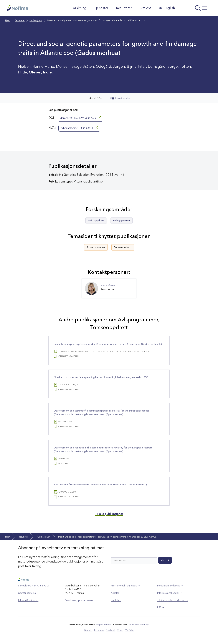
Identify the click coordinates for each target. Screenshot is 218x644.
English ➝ (116, 600)
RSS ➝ (161, 608)
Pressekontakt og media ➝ (125, 586)
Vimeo (120, 630)
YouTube (130, 630)
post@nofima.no (27, 593)
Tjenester (101, 8)
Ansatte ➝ (116, 593)
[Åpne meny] (195, 9)
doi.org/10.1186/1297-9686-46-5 (80, 118)
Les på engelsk (120, 98)
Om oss (145, 8)
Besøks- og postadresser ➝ (80, 600)
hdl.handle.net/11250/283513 (79, 128)
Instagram (99, 630)
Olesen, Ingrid (41, 72)
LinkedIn (88, 630)
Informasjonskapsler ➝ (169, 593)
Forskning (79, 8)
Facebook (111, 630)
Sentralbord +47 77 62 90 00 (34, 586)
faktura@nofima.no (28, 600)
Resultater (124, 8)
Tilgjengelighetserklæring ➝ (172, 600)
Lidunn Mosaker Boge (139, 625)
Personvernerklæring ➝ (170, 586)
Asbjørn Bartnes (103, 625)
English (167, 8)
